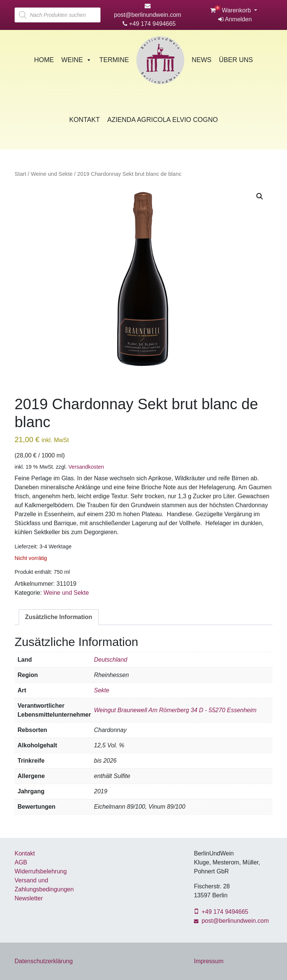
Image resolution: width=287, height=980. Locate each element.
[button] (260, 196)
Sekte (101, 690)
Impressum (209, 961)
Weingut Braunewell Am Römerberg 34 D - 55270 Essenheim (175, 710)
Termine (114, 60)
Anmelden (235, 19)
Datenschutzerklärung (44, 961)
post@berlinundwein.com (231, 921)
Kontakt (84, 120)
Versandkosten (86, 467)
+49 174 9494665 (149, 24)
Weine (77, 60)
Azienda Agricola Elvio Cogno (163, 120)
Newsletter (29, 898)
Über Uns (236, 60)
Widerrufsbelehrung (41, 871)
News (202, 60)
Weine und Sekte (52, 174)
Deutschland (110, 660)
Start (20, 174)
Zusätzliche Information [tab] (59, 617)
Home (44, 60)
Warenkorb (231, 10)
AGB (21, 862)
